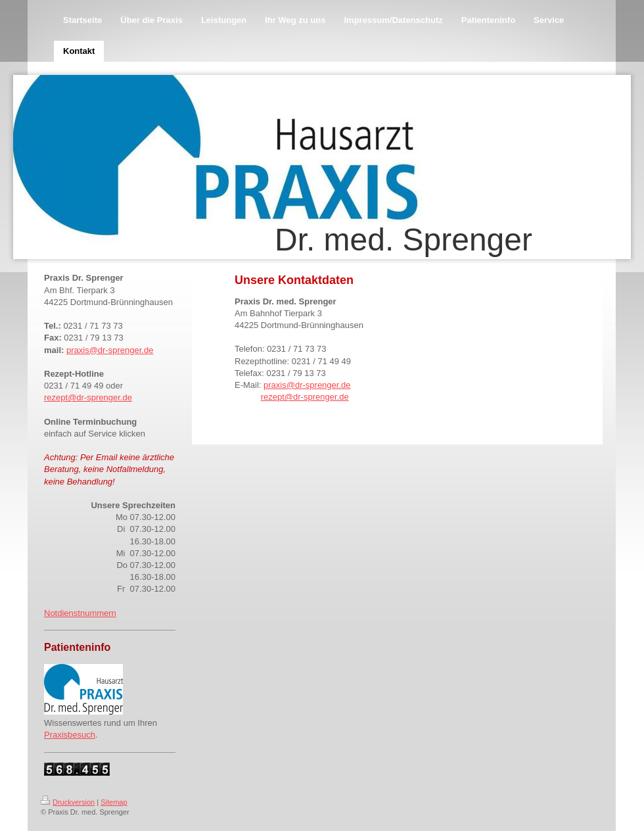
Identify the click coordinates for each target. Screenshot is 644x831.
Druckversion (68, 802)
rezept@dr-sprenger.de (88, 397)
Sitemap (114, 802)
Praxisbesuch (70, 735)
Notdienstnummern (80, 613)
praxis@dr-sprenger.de (110, 350)
